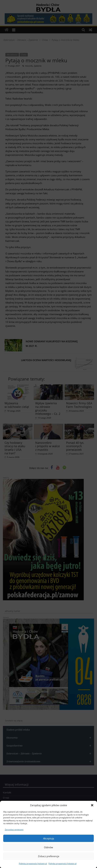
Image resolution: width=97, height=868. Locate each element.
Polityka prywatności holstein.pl (33, 864)
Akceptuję (49, 838)
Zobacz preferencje (49, 856)
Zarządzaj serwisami (14, 830)
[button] (92, 805)
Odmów (48, 847)
